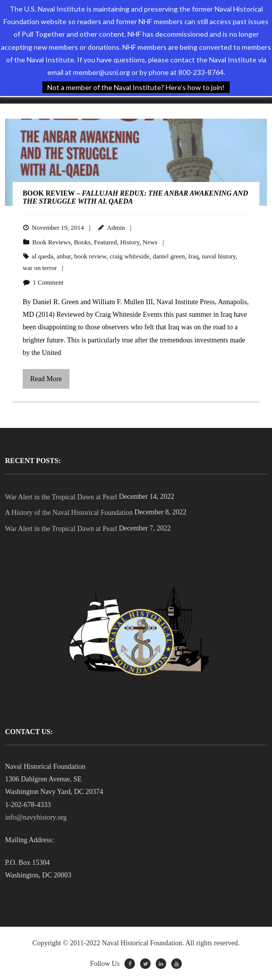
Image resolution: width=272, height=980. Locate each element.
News (150, 242)
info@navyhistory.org (36, 817)
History (129, 242)
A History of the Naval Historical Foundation (69, 513)
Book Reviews (51, 242)
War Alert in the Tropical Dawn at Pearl (61, 497)
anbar (63, 256)
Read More (46, 379)
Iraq (194, 256)
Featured (105, 242)
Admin (116, 228)
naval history (219, 256)
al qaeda (43, 256)
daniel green (169, 256)
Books (82, 242)
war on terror (40, 268)
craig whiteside (130, 256)
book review (90, 256)
